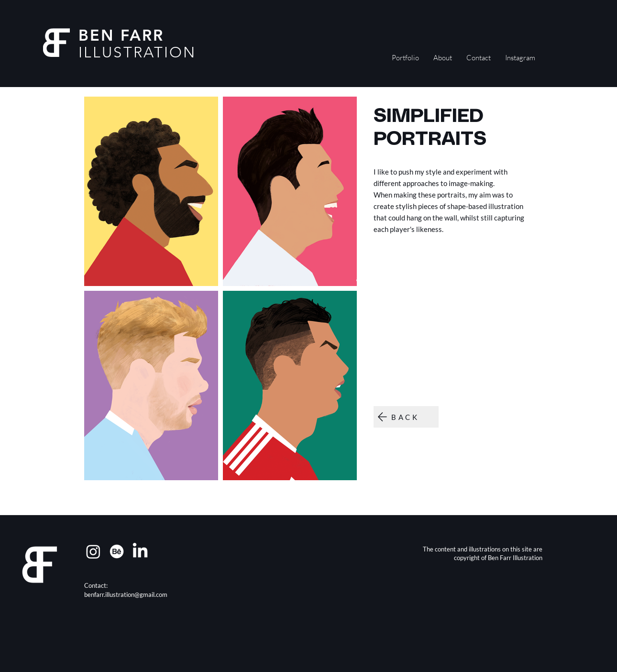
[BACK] (406, 417)
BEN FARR (121, 35)
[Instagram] (93, 551)
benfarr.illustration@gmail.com (126, 595)
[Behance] (117, 551)
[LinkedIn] (140, 551)
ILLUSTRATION (137, 52)
